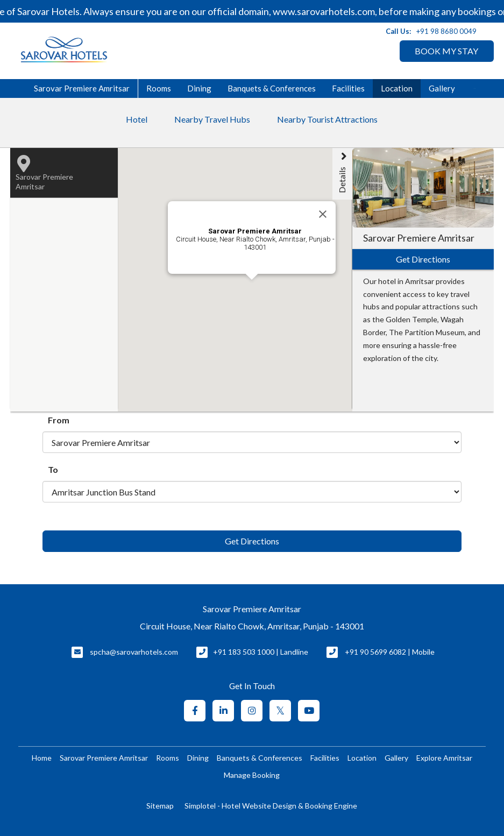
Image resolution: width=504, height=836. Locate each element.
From (59, 420)
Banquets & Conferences (272, 88)
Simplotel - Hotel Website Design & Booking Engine (271, 806)
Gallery (442, 88)
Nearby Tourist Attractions (327, 119)
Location (397, 88)
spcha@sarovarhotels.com (134, 652)
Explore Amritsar (444, 758)
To (53, 469)
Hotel (137, 119)
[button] (275, 338)
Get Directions (252, 541)
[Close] (323, 214)
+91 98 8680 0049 (446, 31)
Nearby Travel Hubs (212, 119)
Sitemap (160, 806)
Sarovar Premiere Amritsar (82, 88)
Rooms (159, 88)
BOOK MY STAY (446, 51)
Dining (199, 88)
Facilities (348, 88)
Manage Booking (252, 775)
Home (42, 758)
